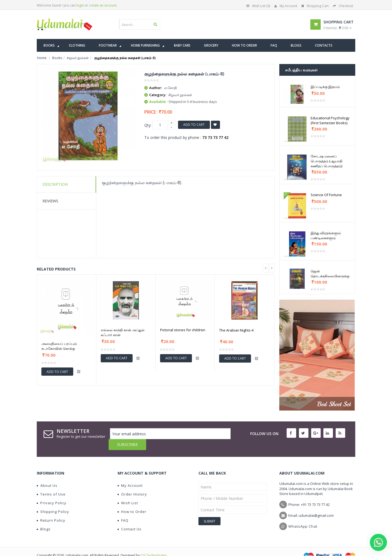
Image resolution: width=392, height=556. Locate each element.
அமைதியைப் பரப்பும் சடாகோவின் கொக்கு (59, 346)
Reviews (50, 201)
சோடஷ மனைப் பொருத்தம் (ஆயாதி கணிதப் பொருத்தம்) (327, 161)
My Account (286, 6)
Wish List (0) (258, 6)
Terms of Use (51, 483)
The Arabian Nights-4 (236, 330)
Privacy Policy (52, 492)
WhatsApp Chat (303, 515)
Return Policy (51, 509)
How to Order (132, 501)
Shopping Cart (315, 6)
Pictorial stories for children (183, 330)
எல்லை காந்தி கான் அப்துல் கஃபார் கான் (123, 332)
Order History (132, 483)
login (80, 5)
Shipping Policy (53, 501)
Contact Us (130, 518)
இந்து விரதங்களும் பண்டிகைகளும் (326, 235)
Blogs (44, 518)
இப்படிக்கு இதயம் (325, 87)
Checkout (343, 6)
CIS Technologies (154, 544)
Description (55, 184)
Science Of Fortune (326, 195)
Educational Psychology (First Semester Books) (330, 120)
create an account (103, 5)
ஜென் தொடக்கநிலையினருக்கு (330, 274)
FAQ (123, 509)
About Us (47, 475)
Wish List (128, 492)
